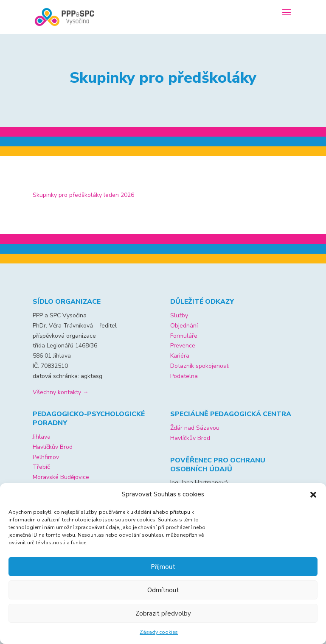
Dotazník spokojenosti (200, 366)
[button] (313, 495)
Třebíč (41, 467)
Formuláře (184, 336)
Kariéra (180, 356)
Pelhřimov (46, 457)
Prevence (183, 346)
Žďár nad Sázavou (195, 428)
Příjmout (163, 567)
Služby (179, 315)
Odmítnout (163, 590)
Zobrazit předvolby (163, 613)
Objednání (184, 326)
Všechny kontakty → (61, 392)
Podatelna (184, 376)
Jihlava (42, 437)
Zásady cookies (159, 632)
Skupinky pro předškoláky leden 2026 (83, 195)
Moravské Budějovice (61, 477)
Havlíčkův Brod (53, 447)
